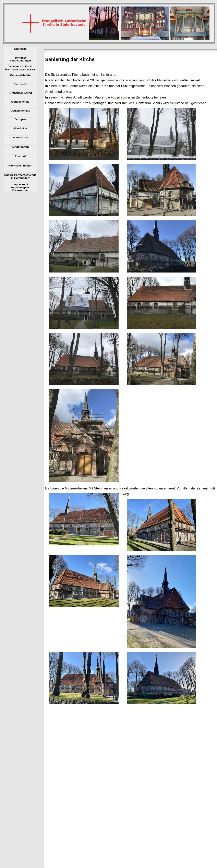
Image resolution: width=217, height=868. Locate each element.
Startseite (20, 49)
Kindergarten (20, 147)
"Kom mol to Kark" (20, 68)
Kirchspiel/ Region (20, 166)
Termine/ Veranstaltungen (20, 59)
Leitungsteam (20, 138)
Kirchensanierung (20, 93)
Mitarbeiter (20, 128)
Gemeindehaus (20, 111)
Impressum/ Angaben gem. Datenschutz (20, 187)
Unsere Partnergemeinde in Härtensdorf (20, 177)
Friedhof (20, 156)
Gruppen (20, 119)
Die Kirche (20, 84)
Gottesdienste (20, 102)
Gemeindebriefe (20, 75)
